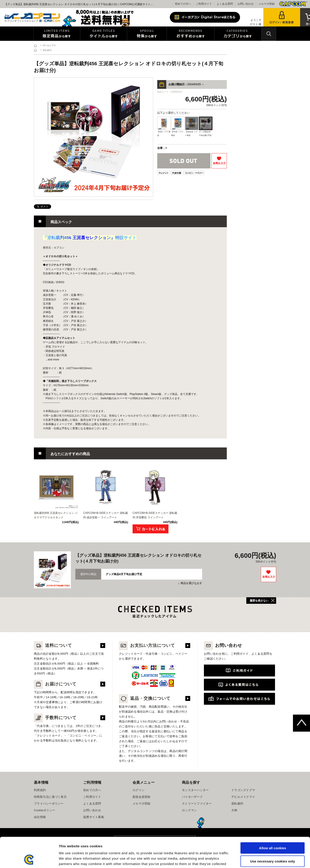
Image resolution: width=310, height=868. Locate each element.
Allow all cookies (273, 820)
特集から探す (147, 34)
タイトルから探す (104, 34)
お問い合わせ (246, 4)
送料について (53, 645)
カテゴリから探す (238, 34)
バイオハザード (192, 797)
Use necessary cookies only (273, 833)
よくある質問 (225, 4)
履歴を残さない (259, 601)
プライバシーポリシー (49, 804)
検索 (269, 34)
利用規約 (40, 790)
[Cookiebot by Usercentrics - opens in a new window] (29, 859)
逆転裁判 (237, 804)
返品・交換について (145, 698)
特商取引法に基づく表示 (50, 797)
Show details (235, 859)
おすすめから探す (191, 34)
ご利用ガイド (204, 4)
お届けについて (55, 684)
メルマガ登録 (266, 4)
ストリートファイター (197, 804)
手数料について (55, 718)
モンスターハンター (195, 790)
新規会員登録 (142, 797)
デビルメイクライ (243, 797)
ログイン (139, 790)
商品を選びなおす (191, 583)
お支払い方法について (147, 645)
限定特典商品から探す (57, 34)
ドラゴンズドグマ (243, 790)
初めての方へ (183, 4)
